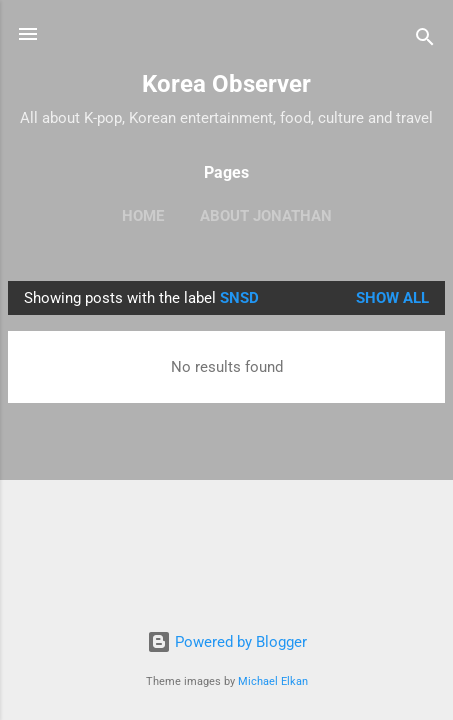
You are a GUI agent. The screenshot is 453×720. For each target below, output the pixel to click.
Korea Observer (226, 84)
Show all (392, 298)
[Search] (425, 40)
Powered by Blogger (227, 642)
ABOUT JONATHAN (266, 216)
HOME (143, 216)
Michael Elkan (273, 681)
